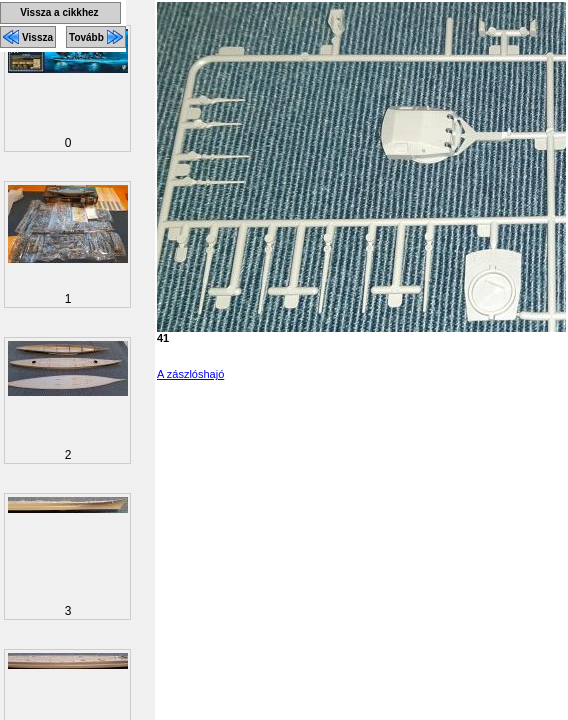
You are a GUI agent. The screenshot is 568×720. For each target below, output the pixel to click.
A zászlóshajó (190, 374)
